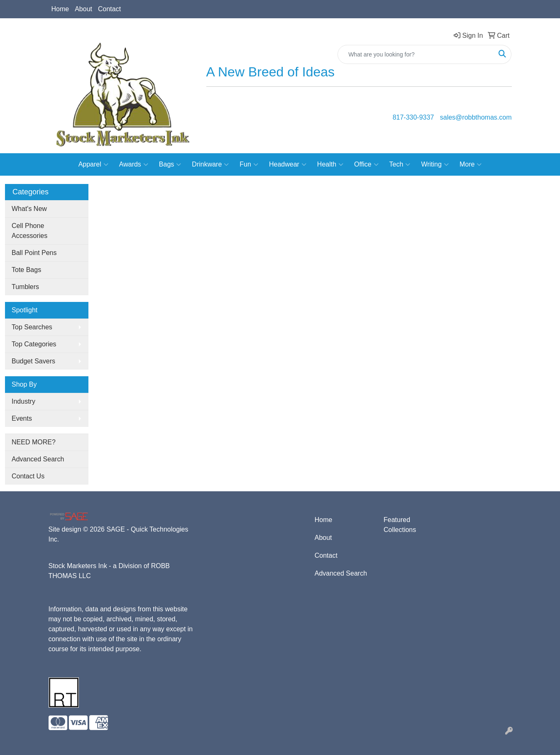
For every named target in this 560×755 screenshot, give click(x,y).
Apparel (93, 164)
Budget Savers (33, 361)
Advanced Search (38, 459)
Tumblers (25, 287)
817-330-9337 (413, 117)
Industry (23, 401)
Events (22, 418)
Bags (170, 164)
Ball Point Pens (34, 253)
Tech (400, 164)
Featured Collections (400, 525)
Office (366, 164)
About (83, 9)
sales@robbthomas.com (476, 117)
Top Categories (34, 344)
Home (60, 9)
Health (330, 164)
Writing (435, 164)
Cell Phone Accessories (29, 231)
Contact (109, 9)
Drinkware (210, 164)
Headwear (288, 164)
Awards (134, 164)
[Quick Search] (416, 54)
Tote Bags (26, 270)
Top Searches (32, 327)
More (471, 164)
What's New (29, 209)
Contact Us (28, 476)
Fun (249, 164)
